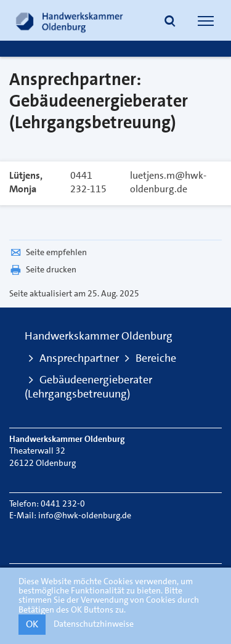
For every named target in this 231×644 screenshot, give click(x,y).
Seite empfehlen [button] (48, 252)
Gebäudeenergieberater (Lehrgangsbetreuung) (88, 387)
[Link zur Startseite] (70, 20)
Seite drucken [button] (43, 269)
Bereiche (156, 358)
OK (32, 624)
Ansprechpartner (79, 358)
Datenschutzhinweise (94, 624)
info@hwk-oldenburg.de (85, 515)
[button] (170, 22)
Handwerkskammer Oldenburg (99, 336)
